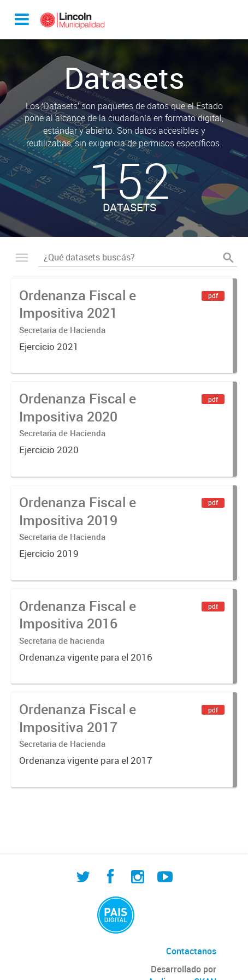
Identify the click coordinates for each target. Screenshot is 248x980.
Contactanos (191, 951)
